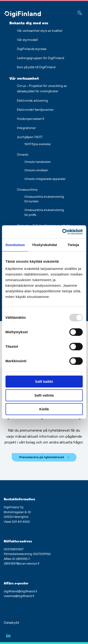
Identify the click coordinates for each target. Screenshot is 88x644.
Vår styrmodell (27, 40)
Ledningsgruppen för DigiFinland (40, 58)
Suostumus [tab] (15, 245)
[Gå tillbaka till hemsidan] (23, 15)
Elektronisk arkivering (32, 101)
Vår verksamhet (24, 79)
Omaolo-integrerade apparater (45, 179)
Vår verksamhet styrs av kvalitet (40, 31)
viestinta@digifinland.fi (19, 596)
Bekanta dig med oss (29, 23)
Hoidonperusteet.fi (31, 119)
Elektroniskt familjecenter (35, 110)
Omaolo (23, 155)
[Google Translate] (80, 13)
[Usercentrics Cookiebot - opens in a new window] (63, 232)
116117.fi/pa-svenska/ (38, 144)
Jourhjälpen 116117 (30, 137)
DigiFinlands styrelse (32, 49)
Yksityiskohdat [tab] (44, 245)
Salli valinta (44, 395)
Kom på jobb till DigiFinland (36, 67)
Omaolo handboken (38, 162)
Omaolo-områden (36, 170)
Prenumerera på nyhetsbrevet (42, 457)
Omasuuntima (27, 190)
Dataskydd (11, 623)
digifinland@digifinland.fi (20, 591)
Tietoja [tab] (73, 245)
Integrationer (26, 128)
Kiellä (44, 409)
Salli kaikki (44, 381)
